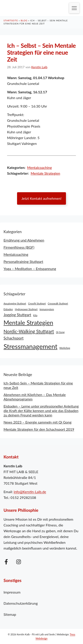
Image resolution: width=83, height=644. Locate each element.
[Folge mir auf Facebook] (6, 562)
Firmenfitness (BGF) (19, 247)
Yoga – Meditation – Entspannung (30, 269)
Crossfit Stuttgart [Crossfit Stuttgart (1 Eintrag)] (37, 303)
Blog (24, 20)
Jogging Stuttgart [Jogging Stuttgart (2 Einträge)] (17, 315)
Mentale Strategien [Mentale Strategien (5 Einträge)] (28, 323)
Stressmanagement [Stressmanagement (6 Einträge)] (30, 346)
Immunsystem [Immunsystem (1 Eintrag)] (47, 309)
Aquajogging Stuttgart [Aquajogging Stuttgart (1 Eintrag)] (15, 303)
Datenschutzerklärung (21, 603)
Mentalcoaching (40, 167)
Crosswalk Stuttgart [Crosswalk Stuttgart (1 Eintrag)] (58, 303)
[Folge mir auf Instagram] (19, 562)
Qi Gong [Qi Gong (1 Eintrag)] (60, 332)
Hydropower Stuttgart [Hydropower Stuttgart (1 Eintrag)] (26, 309)
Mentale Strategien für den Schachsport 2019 (39, 429)
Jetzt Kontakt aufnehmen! (41, 198)
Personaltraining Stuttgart (23, 261)
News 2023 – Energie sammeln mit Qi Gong (38, 422)
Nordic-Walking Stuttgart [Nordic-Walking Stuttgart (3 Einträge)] (29, 331)
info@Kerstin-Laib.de (30, 492)
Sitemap (10, 614)
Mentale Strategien (45, 173)
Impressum (12, 592)
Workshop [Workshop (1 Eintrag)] (65, 348)
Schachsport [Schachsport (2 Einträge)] (14, 338)
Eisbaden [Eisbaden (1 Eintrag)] (8, 309)
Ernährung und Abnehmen (24, 240)
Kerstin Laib (39, 67)
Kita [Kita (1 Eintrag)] (35, 315)
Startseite (11, 20)
